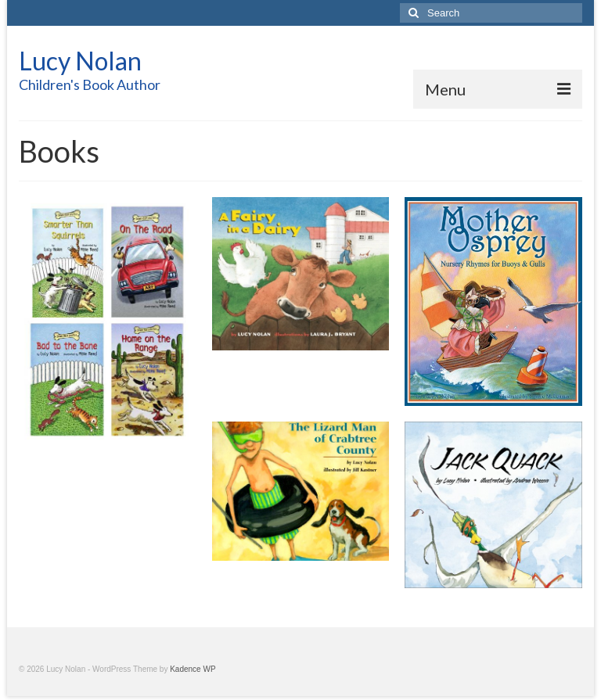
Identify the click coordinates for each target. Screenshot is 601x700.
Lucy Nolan (80, 61)
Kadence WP (193, 669)
